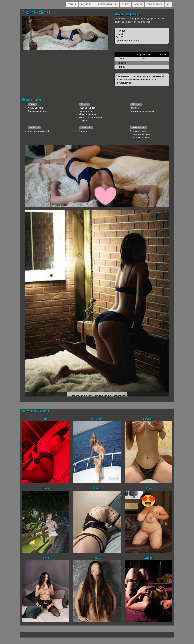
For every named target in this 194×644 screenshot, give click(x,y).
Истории (138, 4)
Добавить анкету (154, 4)
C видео (125, 4)
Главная (72, 4)
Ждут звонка (87, 4)
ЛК (168, 4)
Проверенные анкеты (107, 4)
